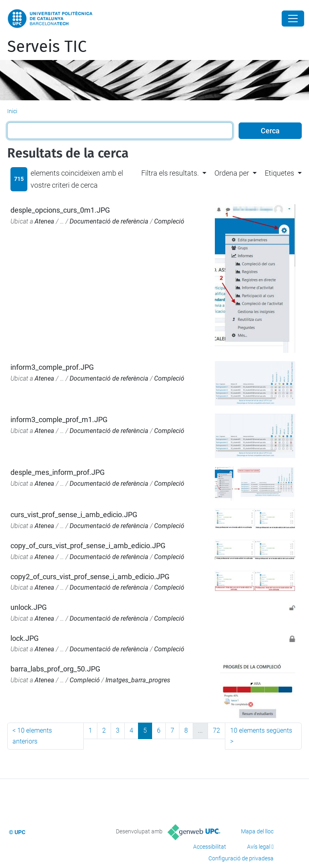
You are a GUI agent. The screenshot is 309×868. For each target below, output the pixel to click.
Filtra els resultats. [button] (170, 173)
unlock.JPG (29, 607)
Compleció (169, 221)
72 (216, 730)
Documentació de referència (109, 221)
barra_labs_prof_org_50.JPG (55, 669)
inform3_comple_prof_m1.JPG (59, 419)
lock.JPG (25, 638)
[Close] (293, 19)
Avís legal (259, 847)
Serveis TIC (47, 47)
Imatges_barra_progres (138, 680)
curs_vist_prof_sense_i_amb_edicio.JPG (74, 515)
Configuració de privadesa (241, 858)
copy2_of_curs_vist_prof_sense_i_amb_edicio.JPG (90, 577)
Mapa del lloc (257, 831)
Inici (12, 111)
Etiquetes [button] (279, 173)
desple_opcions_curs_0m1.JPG (60, 210)
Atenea (44, 221)
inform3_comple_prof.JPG (52, 367)
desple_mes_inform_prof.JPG (58, 472)
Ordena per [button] (232, 173)
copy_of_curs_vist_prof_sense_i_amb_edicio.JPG (88, 546)
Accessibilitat (210, 847)
